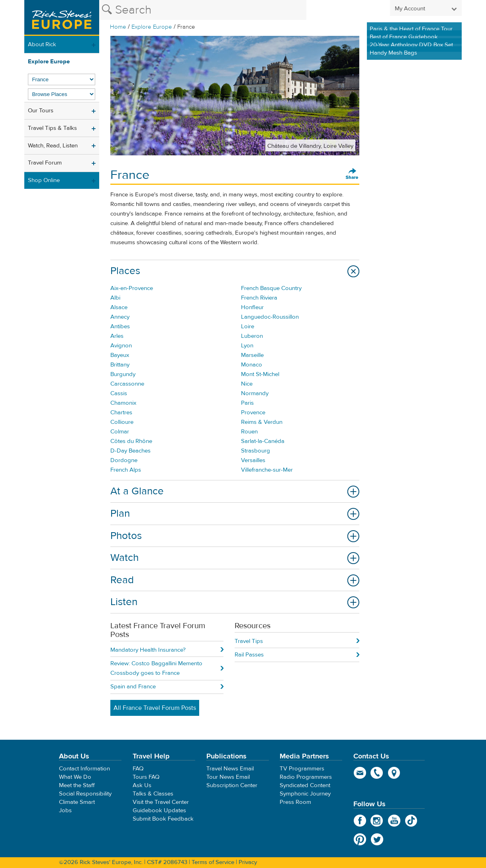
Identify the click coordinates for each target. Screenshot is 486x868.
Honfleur (252, 307)
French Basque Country (271, 288)
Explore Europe (152, 27)
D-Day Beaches (130, 451)
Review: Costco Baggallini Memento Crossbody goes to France (156, 668)
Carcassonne (127, 384)
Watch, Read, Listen (53, 146)
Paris (247, 403)
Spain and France (133, 687)
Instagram (377, 821)
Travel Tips (249, 641)
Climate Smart (77, 802)
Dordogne (124, 460)
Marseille (252, 355)
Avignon (121, 346)
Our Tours (41, 111)
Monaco (252, 365)
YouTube (394, 821)
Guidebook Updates (159, 810)
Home (118, 27)
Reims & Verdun (262, 422)
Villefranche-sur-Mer (267, 470)
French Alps (126, 470)
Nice (247, 384)
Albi (115, 298)
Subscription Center (232, 785)
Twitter (377, 839)
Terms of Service (213, 862)
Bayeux (120, 355)
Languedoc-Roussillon (270, 317)
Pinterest (360, 839)
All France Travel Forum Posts (155, 708)
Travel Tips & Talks (52, 128)
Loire (248, 326)
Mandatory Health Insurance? (148, 650)
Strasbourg (256, 451)
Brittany (120, 365)
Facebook (360, 821)
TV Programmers (302, 769)
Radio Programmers (306, 777)
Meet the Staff (77, 785)
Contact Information (84, 769)
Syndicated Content (305, 785)
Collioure (122, 422)
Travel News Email (230, 769)
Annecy (120, 317)
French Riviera (259, 298)
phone (377, 773)
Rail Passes (249, 655)
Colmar (120, 432)
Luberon (252, 336)
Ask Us (142, 785)
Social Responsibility (85, 794)
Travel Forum (45, 163)
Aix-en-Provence (132, 288)
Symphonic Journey (305, 794)
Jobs (65, 810)
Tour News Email (228, 777)
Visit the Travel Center (161, 802)
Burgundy (123, 374)
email (360, 773)
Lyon (247, 346)
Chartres (121, 412)
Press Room (295, 802)
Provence (253, 412)
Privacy (248, 862)
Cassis (119, 393)
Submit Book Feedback (163, 819)
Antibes (120, 326)
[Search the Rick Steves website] (203, 10)
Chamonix (123, 403)
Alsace (119, 307)
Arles (117, 336)
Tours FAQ (146, 777)
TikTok (411, 821)
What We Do (75, 777)
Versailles (253, 460)
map (394, 773)
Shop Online (44, 180)
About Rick (42, 44)
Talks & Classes (153, 794)
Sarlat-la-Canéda (263, 441)
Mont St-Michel (260, 374)
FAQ (138, 769)
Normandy (255, 393)
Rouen (249, 432)
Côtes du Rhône (131, 441)
